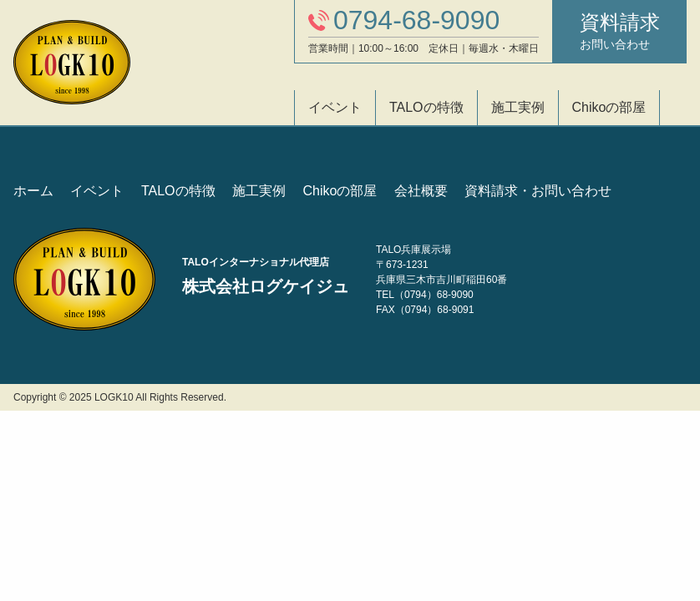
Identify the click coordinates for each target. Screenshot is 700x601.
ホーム (33, 191)
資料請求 (620, 32)
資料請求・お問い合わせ (538, 191)
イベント (335, 107)
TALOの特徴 (426, 107)
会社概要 (421, 191)
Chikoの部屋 (609, 107)
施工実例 (518, 107)
